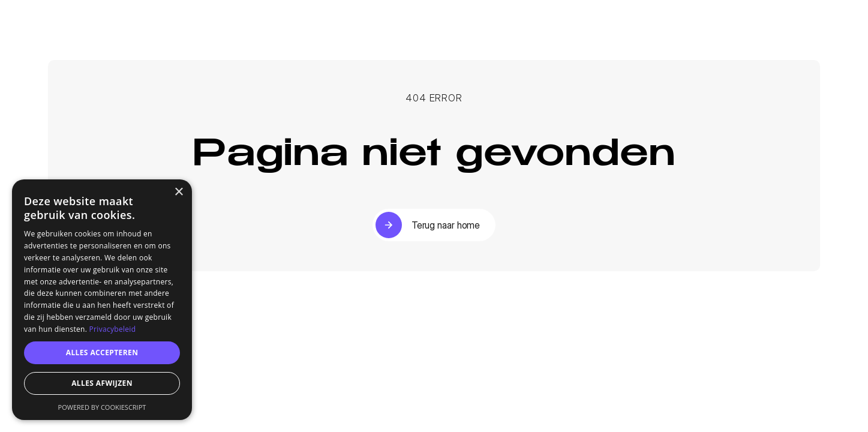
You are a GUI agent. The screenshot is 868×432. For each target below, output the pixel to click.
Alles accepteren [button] (102, 352)
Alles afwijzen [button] (102, 383)
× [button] (178, 192)
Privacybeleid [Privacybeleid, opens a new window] (113, 329)
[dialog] (102, 300)
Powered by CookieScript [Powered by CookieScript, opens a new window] (102, 407)
